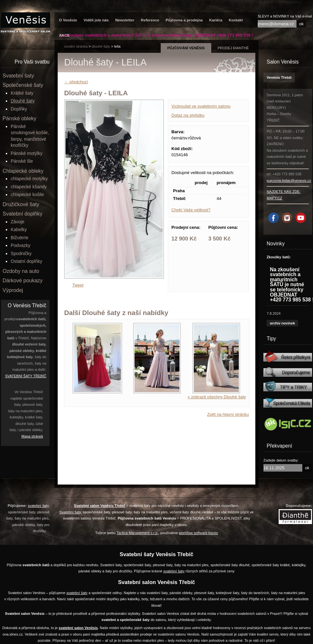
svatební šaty (38, 506)
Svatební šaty (18, 76)
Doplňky (19, 109)
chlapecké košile (27, 194)
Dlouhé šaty (101, 46)
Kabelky (19, 229)
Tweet (78, 285)
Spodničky (21, 253)
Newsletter (125, 20)
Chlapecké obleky (23, 171)
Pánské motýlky (27, 153)
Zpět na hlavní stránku (228, 414)
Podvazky (21, 245)
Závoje (17, 222)
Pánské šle (22, 161)
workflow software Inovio (198, 533)
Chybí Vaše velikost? (191, 210)
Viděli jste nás (96, 20)
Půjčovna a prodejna (184, 20)
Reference (150, 20)
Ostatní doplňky (26, 261)
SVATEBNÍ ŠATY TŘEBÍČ (26, 376)
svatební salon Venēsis (78, 628)
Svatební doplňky (23, 214)
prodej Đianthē (233, 48)
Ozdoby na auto (21, 271)
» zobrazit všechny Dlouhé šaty (217, 397)
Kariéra (216, 20)
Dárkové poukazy (23, 281)
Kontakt (236, 20)
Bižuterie (19, 238)
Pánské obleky (19, 118)
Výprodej (13, 290)
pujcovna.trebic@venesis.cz (289, 181)
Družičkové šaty (21, 204)
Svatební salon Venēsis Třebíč (99, 506)
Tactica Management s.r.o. (138, 533)
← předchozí (76, 82)
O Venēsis (68, 20)
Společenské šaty (23, 85)
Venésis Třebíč (279, 77)
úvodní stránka (76, 46)
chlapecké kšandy (29, 187)
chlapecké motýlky (29, 179)
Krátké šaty (22, 93)
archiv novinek (282, 323)
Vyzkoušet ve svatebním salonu (201, 106)
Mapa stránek (32, 436)
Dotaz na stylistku (188, 115)
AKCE (64, 35)
